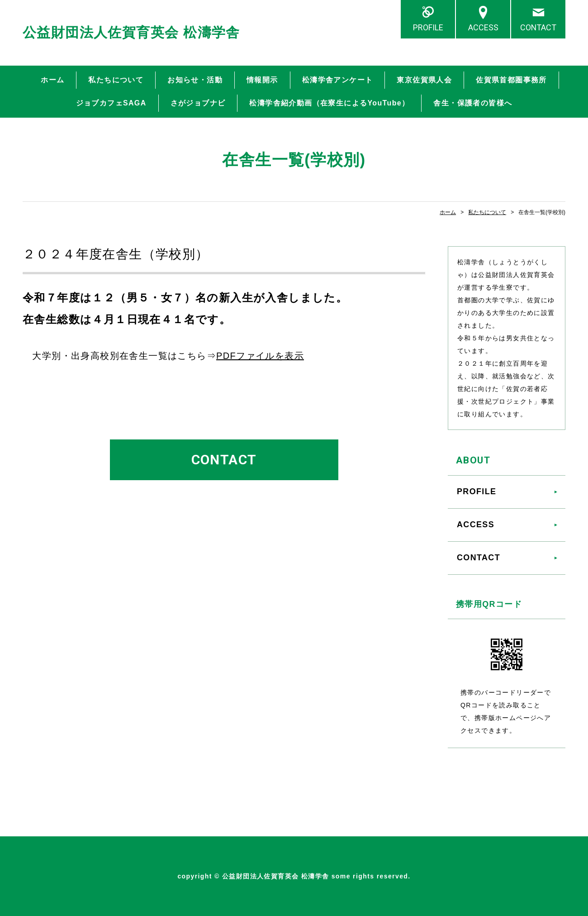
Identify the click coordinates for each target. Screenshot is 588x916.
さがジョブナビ (198, 103)
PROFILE (428, 27)
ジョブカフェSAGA (111, 103)
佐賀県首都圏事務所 (511, 80)
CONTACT (538, 27)
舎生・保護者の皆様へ (473, 103)
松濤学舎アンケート (338, 80)
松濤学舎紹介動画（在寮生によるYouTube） (329, 103)
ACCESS (483, 27)
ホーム (52, 80)
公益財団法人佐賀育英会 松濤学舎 (131, 32)
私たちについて (116, 80)
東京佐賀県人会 (424, 80)
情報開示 (262, 80)
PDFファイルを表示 (260, 356)
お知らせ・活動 (195, 80)
